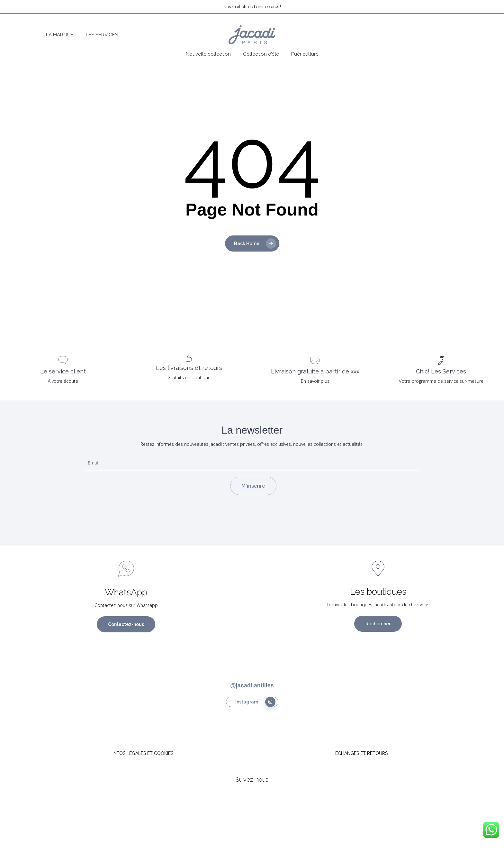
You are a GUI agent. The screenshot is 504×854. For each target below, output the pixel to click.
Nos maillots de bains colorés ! (252, 7)
